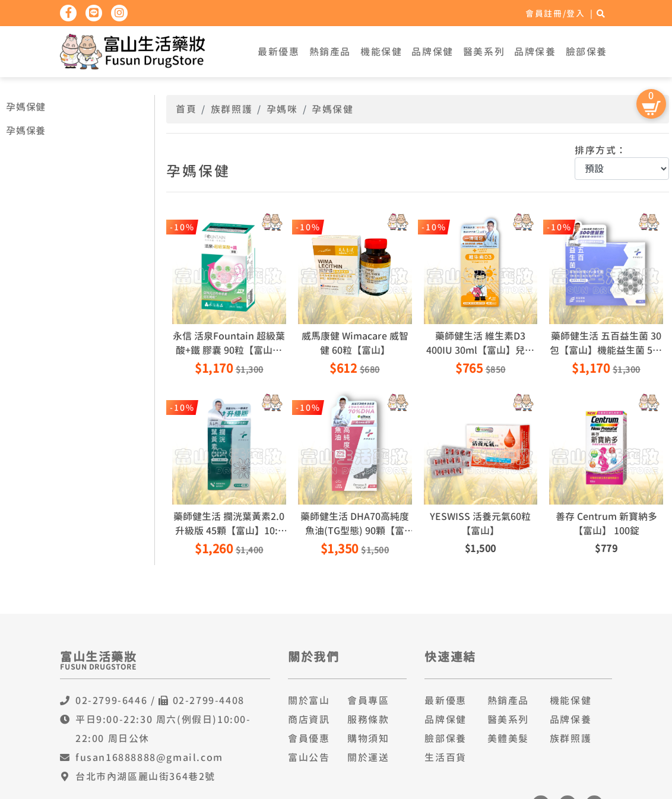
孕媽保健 (26, 107)
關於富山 (309, 700)
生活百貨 (445, 757)
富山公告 (309, 757)
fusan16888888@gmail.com (149, 757)
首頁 (186, 109)
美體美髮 (508, 738)
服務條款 (368, 719)
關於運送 (368, 757)
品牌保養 (535, 52)
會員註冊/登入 (555, 13)
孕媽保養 (26, 131)
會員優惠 (309, 738)
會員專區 (368, 700)
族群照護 (232, 109)
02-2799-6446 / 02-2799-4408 (160, 700)
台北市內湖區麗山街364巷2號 (145, 776)
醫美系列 (484, 52)
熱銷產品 (330, 52)
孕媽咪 (282, 109)
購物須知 (368, 738)
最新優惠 (278, 52)
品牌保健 (432, 52)
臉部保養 (587, 52)
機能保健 (381, 52)
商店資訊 (309, 719)
